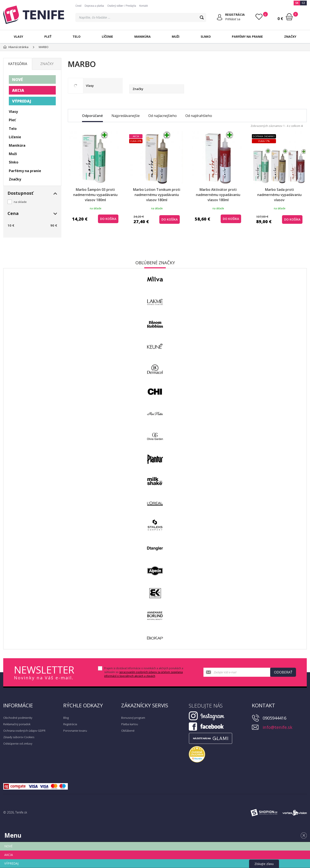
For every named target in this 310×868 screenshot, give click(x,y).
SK (297, 3)
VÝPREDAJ (22, 101)
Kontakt (144, 6)
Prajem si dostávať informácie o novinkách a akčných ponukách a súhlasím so (144, 672)
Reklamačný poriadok (17, 724)
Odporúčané (92, 116)
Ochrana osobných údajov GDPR (24, 731)
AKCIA (18, 90)
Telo (77, 37)
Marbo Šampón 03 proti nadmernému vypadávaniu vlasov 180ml (95, 195)
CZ (303, 3)
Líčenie (107, 37)
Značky (290, 37)
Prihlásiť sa (233, 19)
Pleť (48, 37)
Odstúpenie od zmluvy (18, 744)
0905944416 (274, 718)
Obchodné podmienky (18, 718)
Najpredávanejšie (126, 116)
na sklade (20, 202)
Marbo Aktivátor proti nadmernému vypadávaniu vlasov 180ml (218, 195)
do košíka (108, 219)
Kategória (18, 64)
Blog (66, 718)
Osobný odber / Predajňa (122, 6)
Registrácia (70, 724)
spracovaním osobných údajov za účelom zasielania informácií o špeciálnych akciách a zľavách (143, 674)
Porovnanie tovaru (75, 731)
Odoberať (283, 672)
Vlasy (18, 37)
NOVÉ (17, 79)
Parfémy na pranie (247, 37)
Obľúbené (128, 731)
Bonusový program (133, 718)
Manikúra (143, 37)
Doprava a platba (94, 6)
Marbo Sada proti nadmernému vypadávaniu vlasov (279, 195)
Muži (176, 37)
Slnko (206, 37)
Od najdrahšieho (199, 116)
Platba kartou (130, 724)
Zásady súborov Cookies (19, 737)
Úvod (78, 6)
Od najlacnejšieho (163, 116)
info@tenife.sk (277, 727)
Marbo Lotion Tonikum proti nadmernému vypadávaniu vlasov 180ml (157, 195)
